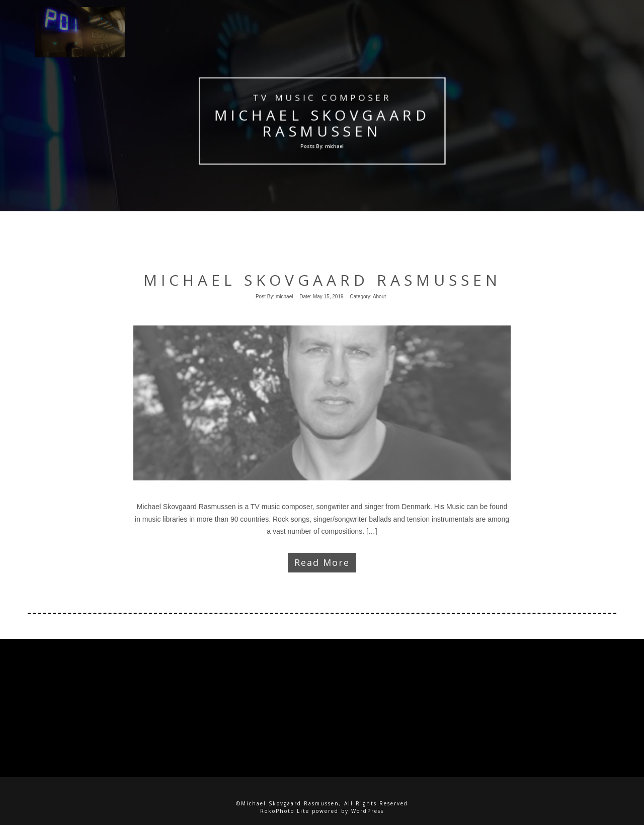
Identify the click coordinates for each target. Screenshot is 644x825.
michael (284, 297)
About (379, 297)
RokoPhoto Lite (285, 811)
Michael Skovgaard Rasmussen (322, 123)
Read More (322, 562)
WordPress (368, 811)
